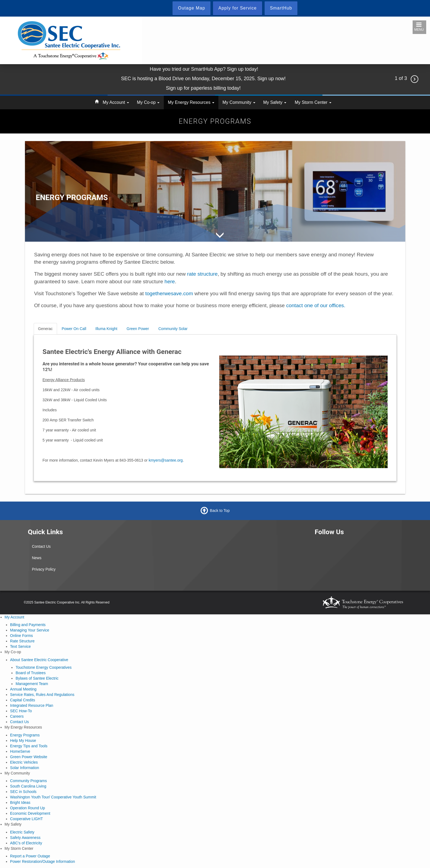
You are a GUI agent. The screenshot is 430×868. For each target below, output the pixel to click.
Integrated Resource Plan (32, 705)
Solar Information (25, 768)
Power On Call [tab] (74, 329)
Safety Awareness (25, 838)
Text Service (20, 646)
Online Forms (21, 636)
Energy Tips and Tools (29, 746)
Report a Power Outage (30, 856)
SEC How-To (21, 711)
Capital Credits (23, 700)
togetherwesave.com (169, 293)
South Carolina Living (28, 786)
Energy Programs (25, 735)
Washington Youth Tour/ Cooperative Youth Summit (53, 797)
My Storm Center (313, 102)
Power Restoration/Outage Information (43, 861)
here (170, 281)
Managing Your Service (30, 630)
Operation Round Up (27, 808)
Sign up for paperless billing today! (204, 88)
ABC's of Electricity (26, 843)
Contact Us (41, 546)
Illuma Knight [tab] (106, 329)
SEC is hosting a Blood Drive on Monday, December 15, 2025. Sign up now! (204, 79)
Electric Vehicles (24, 762)
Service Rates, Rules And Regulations (42, 695)
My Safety (275, 102)
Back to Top (220, 510)
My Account (116, 102)
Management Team (32, 684)
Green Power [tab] (138, 329)
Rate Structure (22, 641)
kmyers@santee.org (166, 460)
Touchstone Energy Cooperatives (43, 667)
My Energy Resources (191, 102)
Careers (17, 716)
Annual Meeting (23, 689)
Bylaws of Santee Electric (37, 678)
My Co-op (148, 102)
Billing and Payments (28, 625)
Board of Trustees (31, 673)
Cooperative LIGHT (26, 819)
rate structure (202, 274)
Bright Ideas (20, 802)
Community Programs (28, 781)
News (37, 558)
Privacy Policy (44, 569)
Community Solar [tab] (173, 329)
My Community (239, 102)
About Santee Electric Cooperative (39, 660)
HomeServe (20, 751)
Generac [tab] (45, 329)
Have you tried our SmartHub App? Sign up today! (204, 69)
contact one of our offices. (316, 305)
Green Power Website (29, 757)
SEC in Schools (23, 792)
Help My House (23, 741)
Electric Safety (22, 832)
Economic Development (30, 813)
